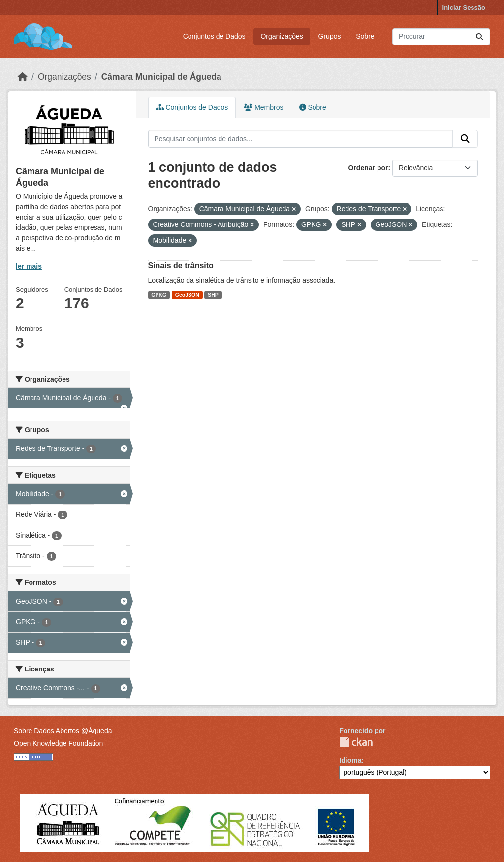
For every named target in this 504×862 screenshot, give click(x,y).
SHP (213, 295)
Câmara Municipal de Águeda (161, 77)
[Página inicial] (23, 77)
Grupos (330, 36)
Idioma (350, 760)
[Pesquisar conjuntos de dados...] (441, 37)
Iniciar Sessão (464, 8)
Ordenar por (368, 168)
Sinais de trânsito (181, 266)
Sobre (365, 36)
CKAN (356, 742)
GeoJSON (187, 295)
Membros (263, 107)
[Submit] (479, 37)
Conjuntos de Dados (214, 36)
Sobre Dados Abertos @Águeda (63, 731)
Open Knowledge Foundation (58, 743)
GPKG (159, 295)
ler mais (29, 266)
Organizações (282, 36)
